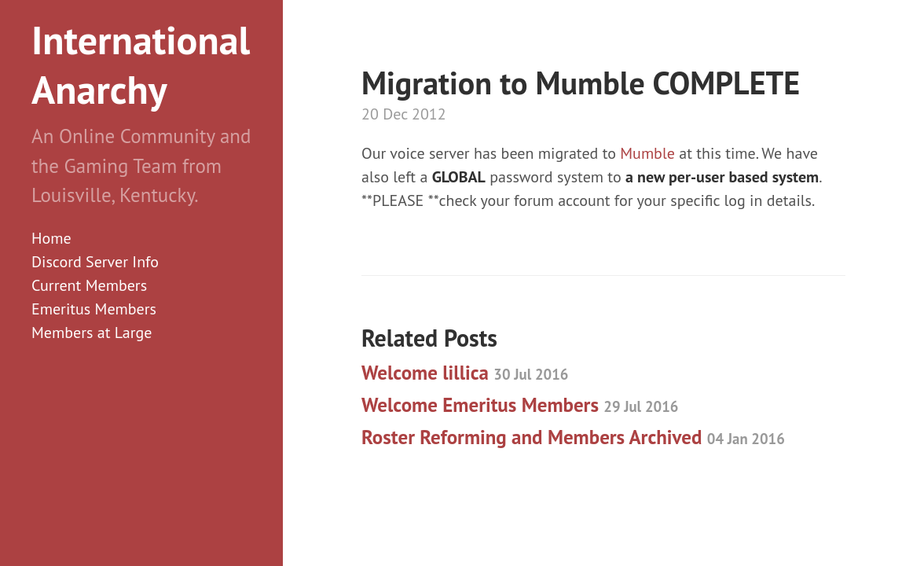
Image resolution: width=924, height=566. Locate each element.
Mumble (647, 153)
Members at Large (92, 333)
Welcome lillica (465, 373)
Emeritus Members (94, 309)
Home (51, 238)
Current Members (89, 285)
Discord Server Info (95, 262)
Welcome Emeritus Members (520, 405)
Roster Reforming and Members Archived (573, 437)
